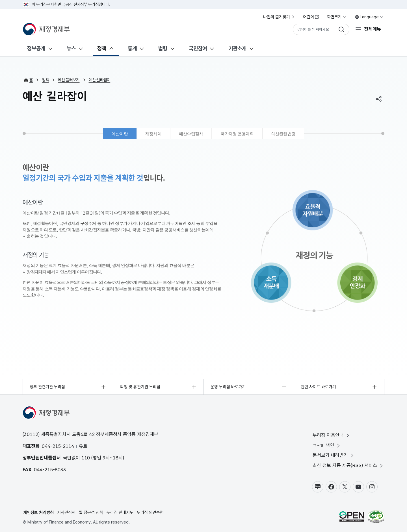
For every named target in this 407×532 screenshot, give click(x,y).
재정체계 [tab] (153, 134)
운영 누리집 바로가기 (228, 387)
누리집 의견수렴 (150, 513)
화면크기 (337, 17)
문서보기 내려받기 (334, 455)
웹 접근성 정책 (91, 513)
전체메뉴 (373, 29)
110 (86, 458)
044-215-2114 (58, 446)
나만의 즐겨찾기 (279, 17)
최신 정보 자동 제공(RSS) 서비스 (348, 465)
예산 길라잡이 (100, 80)
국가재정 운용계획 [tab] (237, 134)
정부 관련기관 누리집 (47, 387)
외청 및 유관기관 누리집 (140, 387)
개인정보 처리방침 (38, 513)
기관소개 (237, 48)
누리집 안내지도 (120, 513)
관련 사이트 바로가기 (318, 387)
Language (369, 17)
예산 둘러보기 (69, 80)
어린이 (311, 17)
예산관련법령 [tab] (283, 134)
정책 (102, 48)
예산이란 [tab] (120, 134)
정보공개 (36, 48)
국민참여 (198, 48)
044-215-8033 (50, 470)
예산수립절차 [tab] (191, 134)
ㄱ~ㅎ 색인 (327, 445)
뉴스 (71, 48)
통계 (132, 48)
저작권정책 (66, 513)
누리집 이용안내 (332, 435)
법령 (163, 48)
